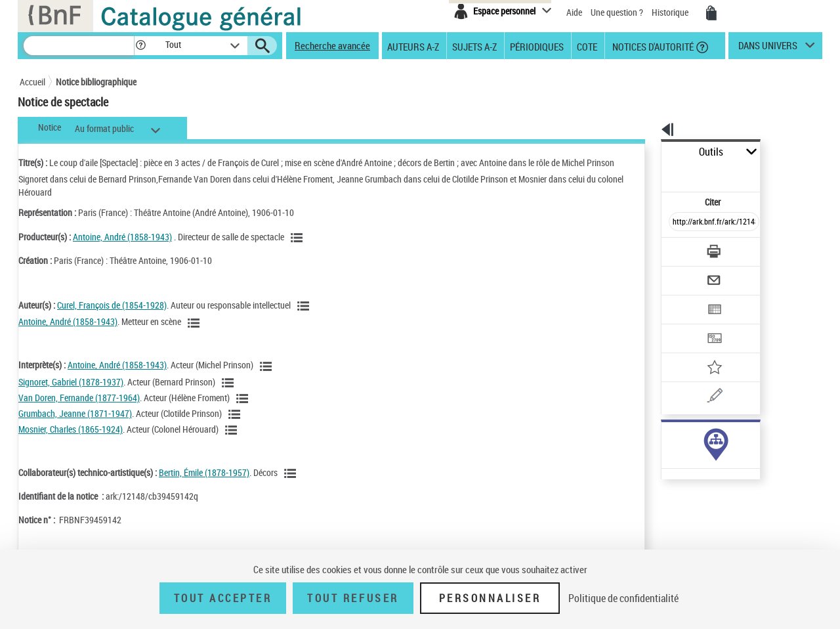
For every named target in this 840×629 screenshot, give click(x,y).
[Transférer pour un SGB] (683, 299)
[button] (140, 46)
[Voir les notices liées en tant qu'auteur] (305, 306)
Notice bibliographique (96, 82)
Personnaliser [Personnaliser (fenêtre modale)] (490, 598)
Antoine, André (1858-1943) (122, 237)
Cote (587, 46)
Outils (647, 152)
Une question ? (617, 12)
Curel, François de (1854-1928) (112, 305)
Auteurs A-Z (413, 46)
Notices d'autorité (652, 46)
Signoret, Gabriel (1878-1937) (71, 382)
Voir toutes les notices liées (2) (684, 429)
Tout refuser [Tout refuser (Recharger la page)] (353, 598)
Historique (671, 12)
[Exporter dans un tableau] (686, 274)
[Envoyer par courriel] (677, 248)
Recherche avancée (332, 45)
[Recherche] (79, 46)
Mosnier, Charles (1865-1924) (71, 429)
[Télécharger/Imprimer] (680, 223)
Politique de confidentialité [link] (623, 598)
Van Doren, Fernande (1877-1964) (79, 398)
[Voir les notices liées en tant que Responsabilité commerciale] (299, 238)
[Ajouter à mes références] (685, 325)
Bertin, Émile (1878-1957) (204, 472)
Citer (657, 173)
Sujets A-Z (474, 46)
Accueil (32, 82)
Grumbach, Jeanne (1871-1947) (75, 413)
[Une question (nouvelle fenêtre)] (703, 351)
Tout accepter (223, 598)
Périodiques (537, 46)
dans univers (768, 49)
